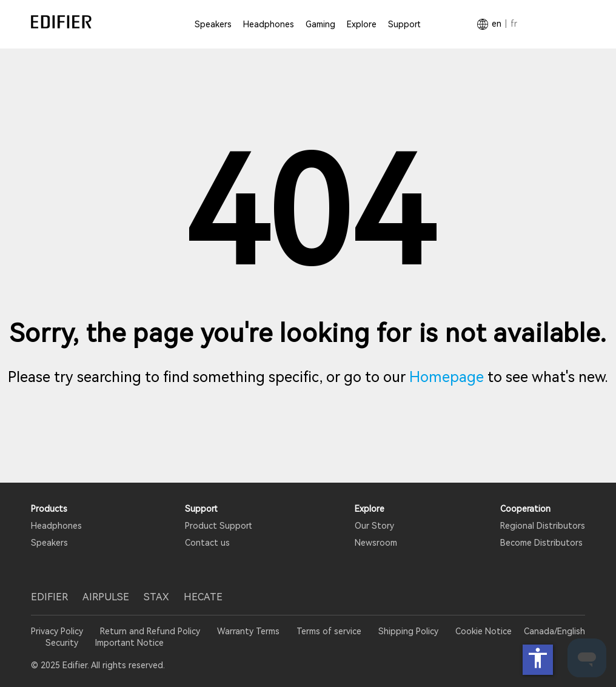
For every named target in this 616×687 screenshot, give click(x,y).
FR (514, 24)
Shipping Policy (408, 631)
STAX (156, 597)
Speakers (213, 24)
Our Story (374, 526)
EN (497, 24)
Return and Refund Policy (150, 631)
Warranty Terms (248, 631)
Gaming (320, 24)
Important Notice (129, 643)
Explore (362, 24)
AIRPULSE (106, 597)
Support (404, 24)
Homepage (447, 377)
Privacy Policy (58, 631)
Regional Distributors (543, 526)
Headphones (269, 24)
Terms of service (329, 631)
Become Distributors (541, 543)
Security (62, 643)
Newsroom (376, 543)
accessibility (538, 658)
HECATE (203, 597)
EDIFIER (49, 597)
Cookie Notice (484, 631)
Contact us (207, 543)
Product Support (219, 526)
